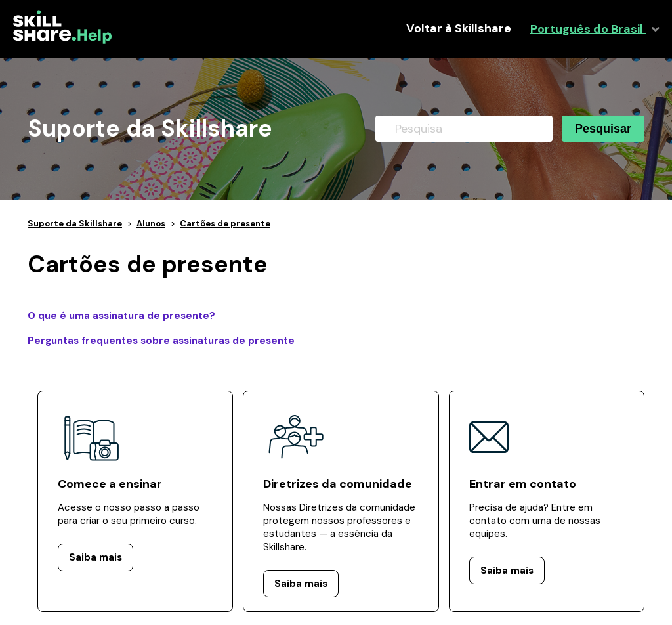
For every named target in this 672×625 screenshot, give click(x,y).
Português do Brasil (588, 29)
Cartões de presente (225, 224)
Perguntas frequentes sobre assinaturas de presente (161, 341)
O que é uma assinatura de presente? (121, 316)
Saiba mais (95, 557)
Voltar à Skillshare (459, 29)
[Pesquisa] (464, 129)
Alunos (151, 224)
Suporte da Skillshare (75, 224)
